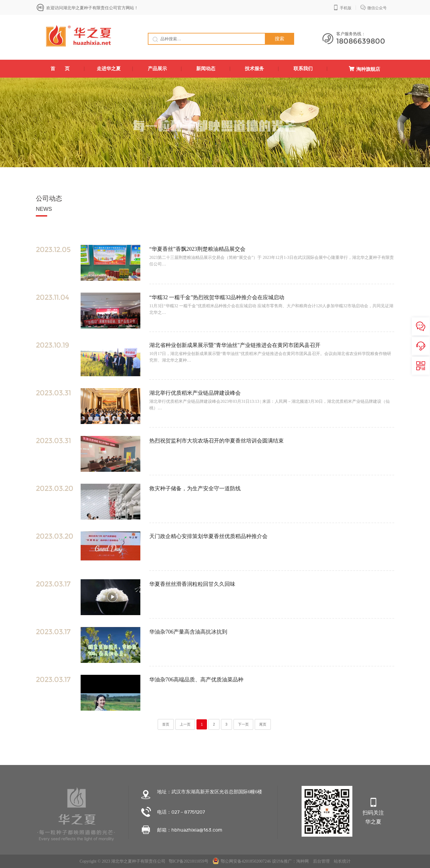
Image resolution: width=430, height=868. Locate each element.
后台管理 (321, 861)
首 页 (60, 69)
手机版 (342, 7)
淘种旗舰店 (364, 69)
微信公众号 (374, 7)
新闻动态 (206, 69)
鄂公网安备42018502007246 (242, 861)
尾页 (263, 724)
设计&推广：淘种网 (290, 861)
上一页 (185, 724)
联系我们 (303, 69)
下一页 (243, 724)
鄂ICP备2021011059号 (189, 861)
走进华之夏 (109, 69)
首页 (166, 724)
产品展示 (157, 69)
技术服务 (254, 69)
